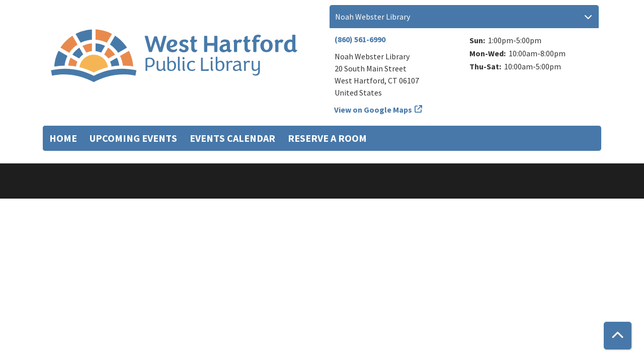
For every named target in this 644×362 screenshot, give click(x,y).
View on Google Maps (373, 110)
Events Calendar (232, 138)
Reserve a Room (327, 138)
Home (63, 138)
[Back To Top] (618, 336)
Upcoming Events (133, 138)
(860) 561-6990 (360, 39)
